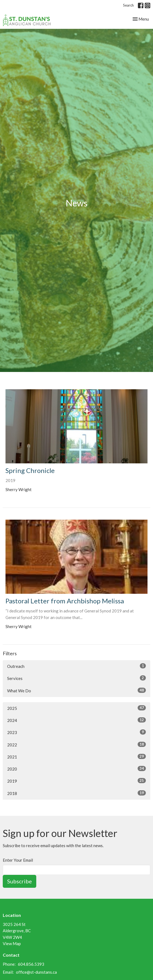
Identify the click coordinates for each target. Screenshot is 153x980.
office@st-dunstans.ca (36, 972)
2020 (76, 769)
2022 (76, 744)
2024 (76, 720)
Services (76, 678)
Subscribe (20, 881)
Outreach (76, 666)
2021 (76, 757)
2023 (76, 732)
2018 (76, 793)
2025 (76, 708)
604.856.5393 (31, 964)
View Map (12, 943)
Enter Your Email (18, 860)
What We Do (76, 690)
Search (128, 5)
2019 (76, 781)
